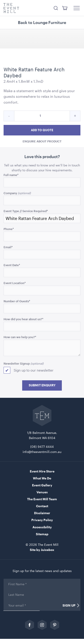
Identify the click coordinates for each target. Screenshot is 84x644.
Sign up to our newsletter (34, 370)
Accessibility (42, 527)
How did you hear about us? (24, 319)
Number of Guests (17, 301)
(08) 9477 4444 (42, 447)
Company (10, 193)
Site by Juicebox (42, 550)
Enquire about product (42, 141)
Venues (42, 492)
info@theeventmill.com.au (42, 452)
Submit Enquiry (42, 385)
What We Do (42, 478)
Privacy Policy (42, 520)
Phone (9, 229)
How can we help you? (20, 337)
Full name (11, 175)
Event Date (12, 265)
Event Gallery (42, 485)
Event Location (15, 283)
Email (8, 247)
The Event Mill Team (42, 499)
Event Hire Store (42, 471)
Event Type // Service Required (26, 211)
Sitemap (42, 534)
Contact (42, 506)
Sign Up (69, 605)
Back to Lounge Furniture (42, 22)
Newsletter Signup (17, 363)
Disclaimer (42, 513)
